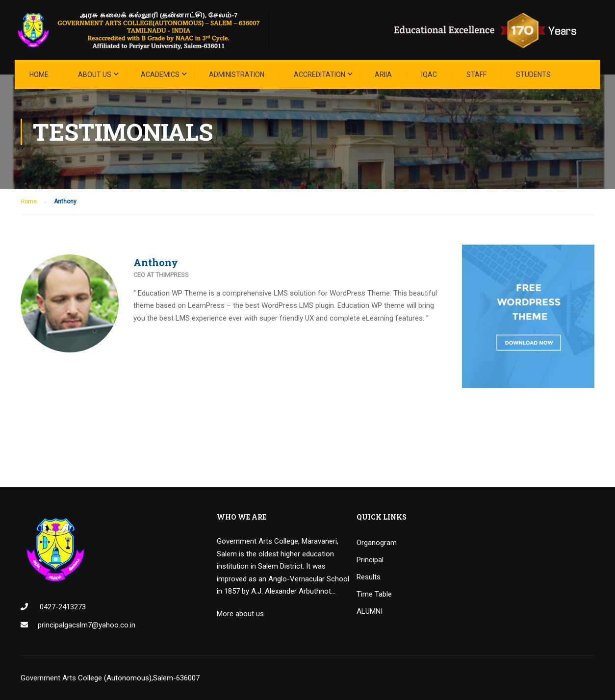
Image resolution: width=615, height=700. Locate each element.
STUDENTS (533, 75)
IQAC (429, 75)
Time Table (374, 594)
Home (39, 75)
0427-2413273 (62, 607)
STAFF (476, 75)
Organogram (377, 543)
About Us (95, 75)
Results (369, 577)
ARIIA (383, 75)
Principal (370, 560)
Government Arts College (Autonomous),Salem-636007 (110, 678)
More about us (240, 614)
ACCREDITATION (320, 75)
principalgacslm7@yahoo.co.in (87, 625)
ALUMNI (370, 611)
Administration (237, 75)
